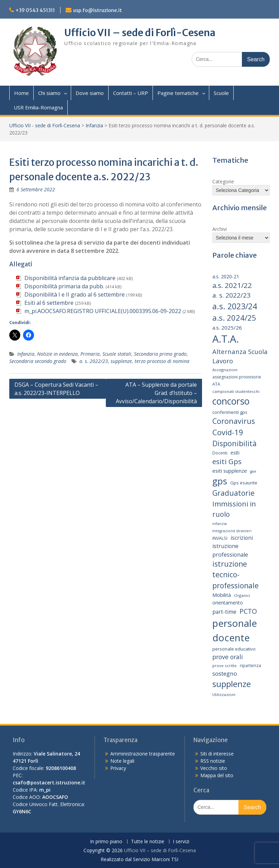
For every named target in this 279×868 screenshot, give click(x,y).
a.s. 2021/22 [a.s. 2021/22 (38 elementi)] (232, 285)
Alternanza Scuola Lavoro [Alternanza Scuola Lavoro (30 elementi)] (240, 356)
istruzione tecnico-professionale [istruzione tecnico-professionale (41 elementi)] (236, 575)
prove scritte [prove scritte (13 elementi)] (225, 666)
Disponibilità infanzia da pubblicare (70, 278)
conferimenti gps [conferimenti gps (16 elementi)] (230, 412)
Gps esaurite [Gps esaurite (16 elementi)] (244, 483)
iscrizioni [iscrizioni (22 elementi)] (242, 538)
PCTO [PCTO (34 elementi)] (248, 611)
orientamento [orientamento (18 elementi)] (228, 603)
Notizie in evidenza (57, 354)
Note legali (122, 761)
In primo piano (106, 842)
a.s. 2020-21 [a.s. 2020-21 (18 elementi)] (226, 276)
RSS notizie (213, 761)
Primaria (90, 354)
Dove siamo (90, 93)
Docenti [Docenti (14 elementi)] (220, 453)
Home (21, 93)
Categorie (223, 181)
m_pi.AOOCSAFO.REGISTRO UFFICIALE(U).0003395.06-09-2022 (103, 311)
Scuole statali (117, 354)
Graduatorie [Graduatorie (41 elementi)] (233, 493)
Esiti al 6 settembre (49, 303)
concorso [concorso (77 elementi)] (231, 401)
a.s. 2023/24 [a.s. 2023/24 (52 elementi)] (235, 306)
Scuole (221, 93)
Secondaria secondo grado (38, 361)
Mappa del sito (217, 775)
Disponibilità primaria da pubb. (64, 286)
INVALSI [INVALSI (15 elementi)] (220, 538)
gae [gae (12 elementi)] (253, 471)
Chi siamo (49, 93)
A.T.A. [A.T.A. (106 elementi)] (226, 339)
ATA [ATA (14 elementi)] (216, 384)
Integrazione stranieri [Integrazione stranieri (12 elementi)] (232, 531)
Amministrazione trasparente (143, 754)
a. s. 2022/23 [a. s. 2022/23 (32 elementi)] (231, 295)
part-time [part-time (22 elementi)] (224, 612)
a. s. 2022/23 (94, 361)
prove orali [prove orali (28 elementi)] (228, 657)
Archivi (220, 229)
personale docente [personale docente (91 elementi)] (235, 630)
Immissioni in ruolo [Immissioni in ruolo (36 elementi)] (234, 509)
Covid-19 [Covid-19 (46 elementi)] (228, 432)
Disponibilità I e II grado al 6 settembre (75, 294)
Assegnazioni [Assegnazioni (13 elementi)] (225, 370)
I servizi (181, 842)
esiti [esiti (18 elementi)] (235, 453)
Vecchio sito (214, 768)
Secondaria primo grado (160, 354)
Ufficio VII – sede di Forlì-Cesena (140, 33)
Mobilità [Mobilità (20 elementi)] (222, 595)
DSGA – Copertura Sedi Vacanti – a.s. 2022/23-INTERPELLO (56, 389)
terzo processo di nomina (162, 361)
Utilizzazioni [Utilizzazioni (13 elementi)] (224, 694)
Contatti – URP (131, 93)
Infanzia (94, 125)
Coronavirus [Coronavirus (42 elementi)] (234, 421)
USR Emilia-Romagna (38, 107)
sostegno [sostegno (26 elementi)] (225, 673)
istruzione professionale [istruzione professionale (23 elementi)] (230, 550)
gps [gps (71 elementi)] (220, 481)
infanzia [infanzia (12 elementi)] (220, 524)
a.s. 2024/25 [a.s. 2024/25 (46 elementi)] (234, 318)
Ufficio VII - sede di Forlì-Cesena (45, 125)
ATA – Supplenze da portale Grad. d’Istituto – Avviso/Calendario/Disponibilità (156, 393)
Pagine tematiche (178, 93)
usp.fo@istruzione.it (98, 10)
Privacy (118, 768)
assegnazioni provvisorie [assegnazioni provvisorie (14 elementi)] (237, 377)
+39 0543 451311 (35, 10)
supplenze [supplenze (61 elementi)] (232, 684)
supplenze (121, 361)
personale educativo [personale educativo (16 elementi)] (234, 649)
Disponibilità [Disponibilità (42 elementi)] (235, 443)
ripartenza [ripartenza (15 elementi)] (250, 666)
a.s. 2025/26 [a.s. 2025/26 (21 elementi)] (227, 328)
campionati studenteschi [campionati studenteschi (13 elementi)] (236, 391)
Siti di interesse (217, 754)
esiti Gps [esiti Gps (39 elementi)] (227, 461)
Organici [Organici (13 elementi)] (242, 595)
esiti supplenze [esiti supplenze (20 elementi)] (230, 471)
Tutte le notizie (148, 842)
